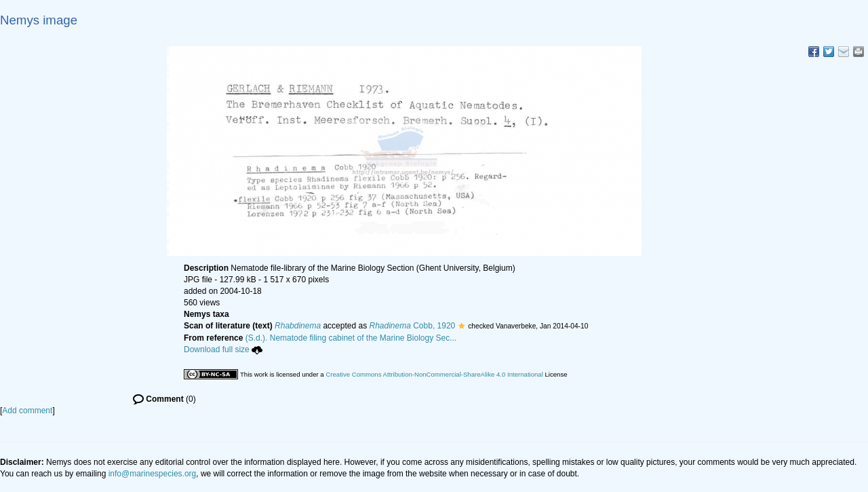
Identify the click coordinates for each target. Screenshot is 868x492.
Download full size (223, 349)
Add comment (27, 411)
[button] (461, 326)
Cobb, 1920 (412, 326)
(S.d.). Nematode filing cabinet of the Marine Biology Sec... (351, 338)
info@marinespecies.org (153, 474)
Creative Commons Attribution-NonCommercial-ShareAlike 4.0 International (434, 374)
